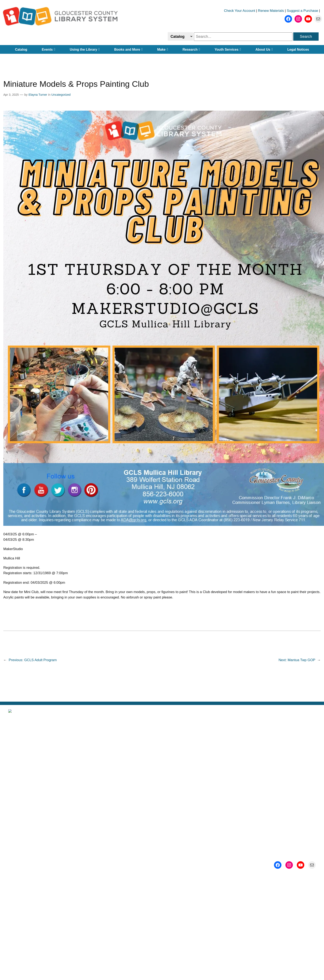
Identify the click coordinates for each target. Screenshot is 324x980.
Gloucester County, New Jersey (183, 807)
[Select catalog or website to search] (180, 36)
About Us (264, 49)
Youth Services (228, 49)
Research (191, 49)
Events (48, 49)
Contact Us (268, 781)
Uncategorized (61, 95)
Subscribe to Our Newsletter (268, 743)
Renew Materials (271, 11)
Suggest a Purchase (303, 11)
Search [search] (306, 36)
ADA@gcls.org (252, 866)
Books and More (128, 49)
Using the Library (85, 49)
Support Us (268, 769)
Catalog (21, 49)
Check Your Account (240, 11)
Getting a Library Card (162, 769)
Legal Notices (298, 49)
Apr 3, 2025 (11, 95)
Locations (162, 756)
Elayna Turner (38, 95)
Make (163, 49)
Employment (162, 781)
